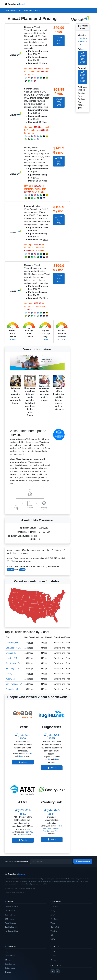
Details (23, 762)
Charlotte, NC (12, 689)
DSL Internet (10, 919)
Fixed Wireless (54, 828)
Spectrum (54, 919)
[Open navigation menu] (91, 4)
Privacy (7, 892)
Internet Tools (10, 956)
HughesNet (55, 927)
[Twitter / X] (58, 971)
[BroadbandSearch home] (15, 4)
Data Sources (10, 964)
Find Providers (83, 861)
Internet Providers (12, 907)
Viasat (53, 923)
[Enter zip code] (51, 861)
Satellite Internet (11, 927)
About (53, 952)
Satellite (11, 570)
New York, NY (12, 643)
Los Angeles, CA (13, 648)
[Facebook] (53, 971)
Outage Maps (10, 968)
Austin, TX (10, 679)
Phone (22, 570)
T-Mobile (54, 931)
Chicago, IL (11, 653)
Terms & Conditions (17, 892)
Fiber (26, 832)
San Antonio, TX (13, 663)
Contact (53, 960)
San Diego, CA (12, 668)
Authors (53, 956)
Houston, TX (11, 658)
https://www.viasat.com (82, 41)
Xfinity (53, 911)
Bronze (13, 340)
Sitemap (8, 972)
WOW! (53, 939)
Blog (7, 952)
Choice (45, 340)
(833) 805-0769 (59, 41)
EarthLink (54, 907)
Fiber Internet (10, 911)
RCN (52, 935)
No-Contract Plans (12, 931)
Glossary (8, 960)
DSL (31, 832)
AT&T (53, 915)
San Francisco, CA (14, 684)
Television (21, 835)
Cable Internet (10, 915)
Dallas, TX (10, 674)
